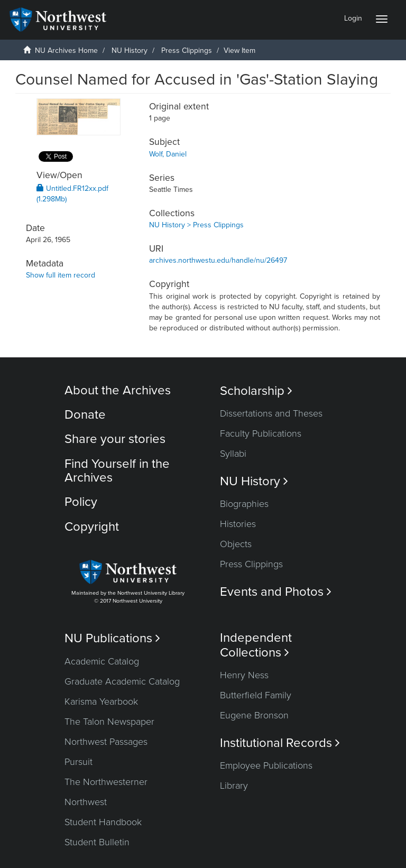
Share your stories (115, 439)
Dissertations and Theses (271, 413)
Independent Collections (256, 645)
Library (234, 786)
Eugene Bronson (254, 715)
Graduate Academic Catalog (122, 681)
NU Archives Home (66, 50)
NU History (130, 50)
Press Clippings (187, 50)
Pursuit (79, 762)
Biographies (244, 504)
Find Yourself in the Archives (117, 471)
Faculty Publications (261, 433)
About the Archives (118, 390)
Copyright (92, 527)
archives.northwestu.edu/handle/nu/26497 (218, 260)
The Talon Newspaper (109, 722)
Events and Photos (276, 592)
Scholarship (256, 391)
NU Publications (112, 638)
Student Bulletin (97, 842)
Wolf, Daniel (168, 154)
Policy (81, 502)
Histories (238, 524)
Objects (236, 544)
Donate (85, 415)
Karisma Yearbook (101, 701)
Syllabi (233, 454)
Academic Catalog (102, 661)
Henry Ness (244, 675)
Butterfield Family (256, 695)
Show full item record (61, 275)
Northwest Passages (106, 742)
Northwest (86, 802)
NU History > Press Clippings (196, 225)
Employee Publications (266, 765)
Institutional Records (280, 743)
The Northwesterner (106, 782)
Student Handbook (103, 822)
